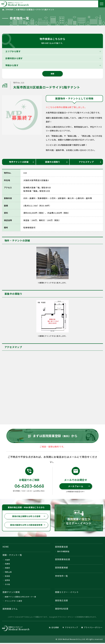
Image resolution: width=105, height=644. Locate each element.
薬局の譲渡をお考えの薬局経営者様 (28, 525)
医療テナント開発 (11, 593)
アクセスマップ (90, 162)
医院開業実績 (62, 568)
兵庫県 (7, 564)
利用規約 (80, 618)
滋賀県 (7, 581)
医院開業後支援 (63, 560)
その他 (7, 585)
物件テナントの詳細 (22, 162)
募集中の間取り (57, 162)
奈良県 (7, 577)
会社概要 (54, 628)
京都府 (7, 568)
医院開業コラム (10, 610)
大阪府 (7, 560)
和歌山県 (8, 573)
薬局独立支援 (62, 601)
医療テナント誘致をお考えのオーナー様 (21, 598)
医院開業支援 (62, 547)
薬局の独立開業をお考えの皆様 (29, 517)
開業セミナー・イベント (67, 593)
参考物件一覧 (62, 577)
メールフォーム (79, 487)
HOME (6, 547)
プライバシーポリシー (66, 618)
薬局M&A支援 (62, 610)
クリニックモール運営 (14, 602)
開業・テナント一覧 (12, 556)
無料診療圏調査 (63, 552)
